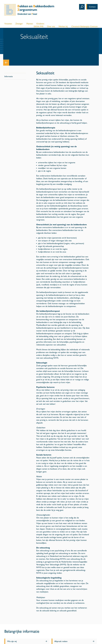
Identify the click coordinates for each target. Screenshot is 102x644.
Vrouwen (8, 24)
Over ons (51, 26)
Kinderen (40, 24)
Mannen (30, 24)
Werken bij (63, 26)
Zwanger (19, 24)
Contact (92, 7)
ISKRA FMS (39, 26)
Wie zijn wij (12, 641)
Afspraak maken (61, 641)
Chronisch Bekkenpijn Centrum (84, 26)
